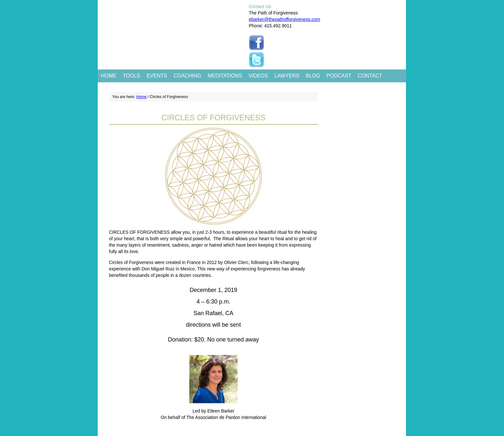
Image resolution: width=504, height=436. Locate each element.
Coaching (187, 76)
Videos (258, 76)
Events (157, 76)
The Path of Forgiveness (172, 19)
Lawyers (287, 76)
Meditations (225, 76)
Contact (370, 76)
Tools (131, 76)
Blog (313, 76)
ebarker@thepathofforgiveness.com (284, 19)
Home (109, 76)
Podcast (339, 76)
